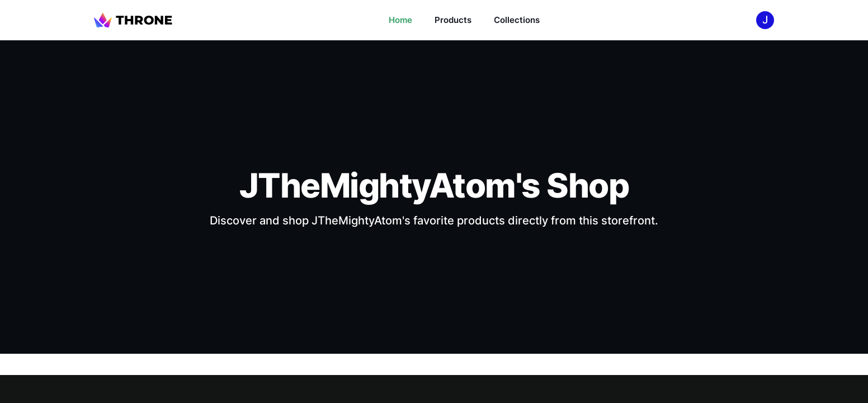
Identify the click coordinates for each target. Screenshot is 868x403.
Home (400, 20)
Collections (517, 20)
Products (453, 20)
